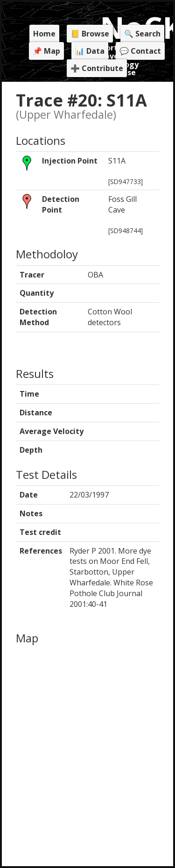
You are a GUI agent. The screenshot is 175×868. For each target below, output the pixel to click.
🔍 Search (142, 34)
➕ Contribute (97, 68)
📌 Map (46, 51)
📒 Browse (90, 34)
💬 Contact (140, 51)
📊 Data (90, 51)
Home (44, 34)
